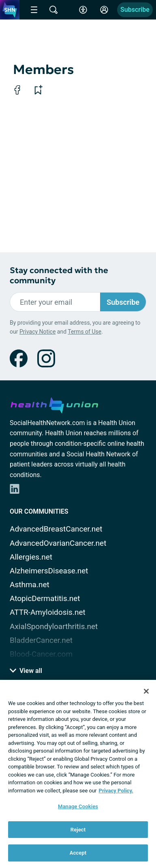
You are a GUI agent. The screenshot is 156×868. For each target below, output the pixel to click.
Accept (78, 853)
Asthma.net (30, 585)
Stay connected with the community (59, 276)
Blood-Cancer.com (41, 654)
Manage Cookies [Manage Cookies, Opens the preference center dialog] (78, 806)
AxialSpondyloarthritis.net (54, 626)
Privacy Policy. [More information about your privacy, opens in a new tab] (116, 791)
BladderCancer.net (41, 640)
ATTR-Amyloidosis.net (48, 612)
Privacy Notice (37, 332)
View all (26, 671)
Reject (78, 830)
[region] (78, 774)
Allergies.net (31, 557)
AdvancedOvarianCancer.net (58, 543)
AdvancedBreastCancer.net (56, 529)
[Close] (146, 691)
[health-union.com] (54, 404)
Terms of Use (84, 332)
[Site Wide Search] (53, 10)
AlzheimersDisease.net (49, 571)
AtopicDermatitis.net (45, 598)
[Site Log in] (104, 10)
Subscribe (135, 10)
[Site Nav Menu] (34, 10)
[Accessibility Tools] (83, 10)
